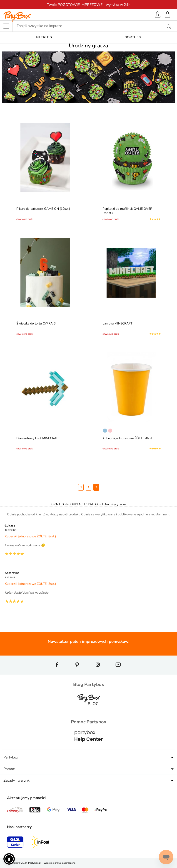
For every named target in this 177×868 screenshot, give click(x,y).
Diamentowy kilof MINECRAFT (39, 438)
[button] (9, 859)
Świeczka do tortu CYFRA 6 (37, 323)
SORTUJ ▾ (133, 37)
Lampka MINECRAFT (118, 323)
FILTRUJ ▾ (44, 37)
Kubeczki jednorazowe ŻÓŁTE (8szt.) (129, 438)
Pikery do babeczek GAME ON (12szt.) (44, 209)
